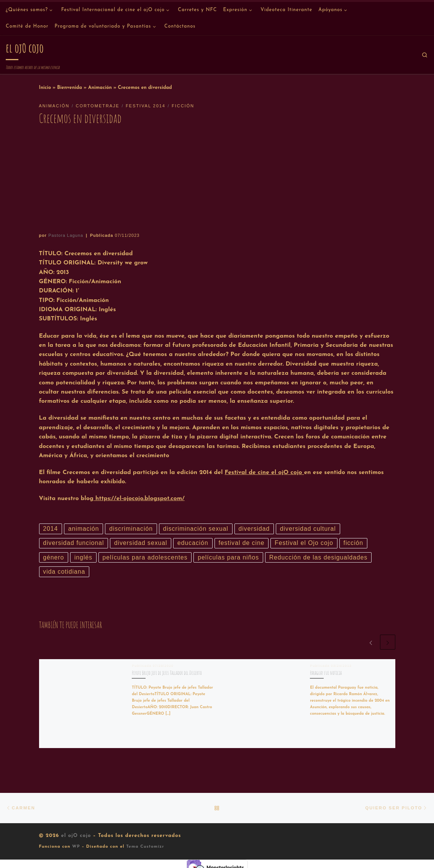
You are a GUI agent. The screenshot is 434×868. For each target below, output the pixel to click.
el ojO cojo (76, 836)
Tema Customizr (145, 847)
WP (76, 847)
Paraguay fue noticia (326, 673)
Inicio (45, 88)
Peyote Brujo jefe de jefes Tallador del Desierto (167, 673)
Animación (100, 88)
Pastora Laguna (66, 235)
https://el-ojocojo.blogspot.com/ (139, 499)
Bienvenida (70, 88)
